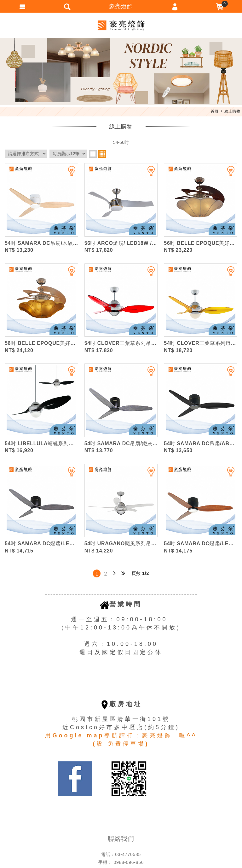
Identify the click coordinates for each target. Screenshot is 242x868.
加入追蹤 (68, 174)
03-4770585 (128, 854)
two (93, 154)
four (102, 154)
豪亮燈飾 (121, 25)
